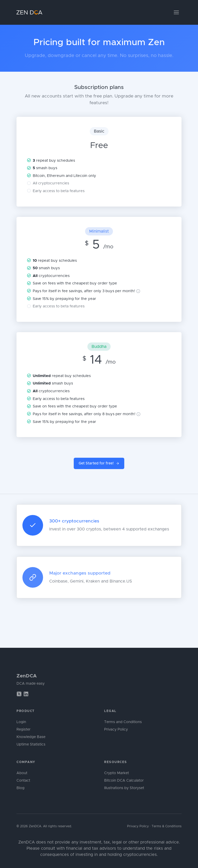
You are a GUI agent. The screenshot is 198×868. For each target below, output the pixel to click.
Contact (23, 781)
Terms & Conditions (167, 826)
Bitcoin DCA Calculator (124, 781)
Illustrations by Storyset (124, 788)
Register (23, 730)
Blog (20, 788)
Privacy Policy (116, 730)
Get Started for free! (99, 464)
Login (21, 722)
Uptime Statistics (31, 744)
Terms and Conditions (123, 722)
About (22, 773)
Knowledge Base (31, 737)
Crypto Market (117, 773)
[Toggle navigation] (176, 12)
